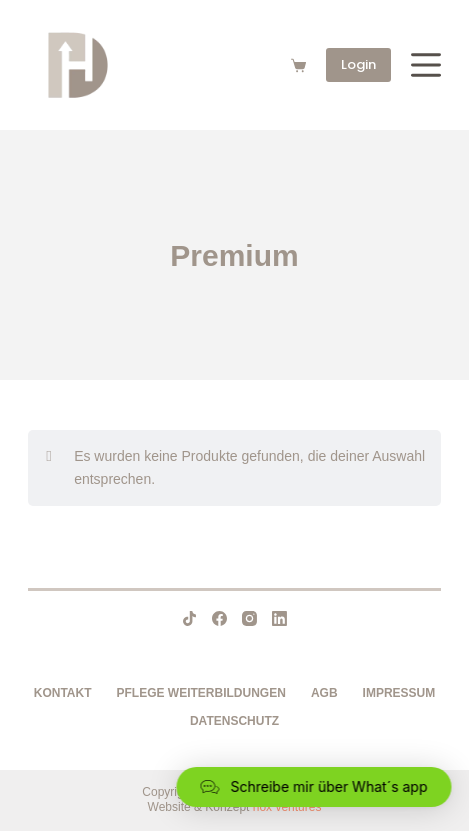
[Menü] (426, 65)
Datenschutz (234, 721)
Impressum (399, 693)
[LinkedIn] (279, 618)
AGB (324, 693)
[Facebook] (219, 618)
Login (358, 64)
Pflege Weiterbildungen (201, 693)
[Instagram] (249, 618)
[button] (311, 787)
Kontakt (63, 693)
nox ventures (287, 807)
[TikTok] (189, 618)
